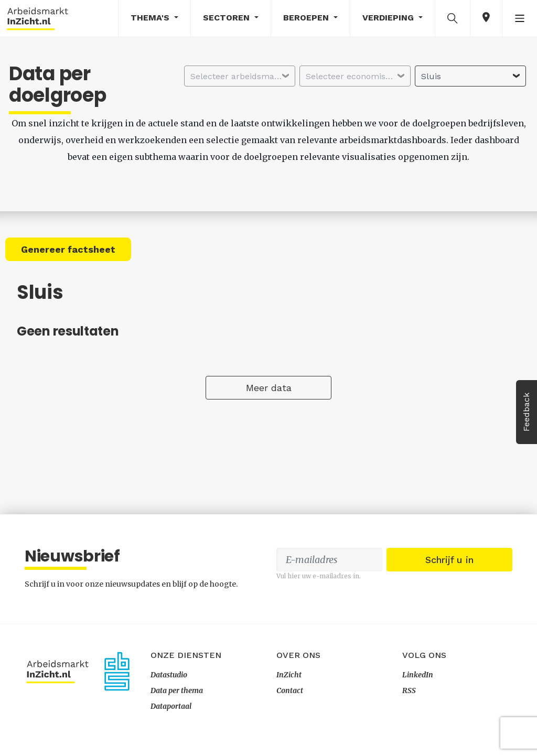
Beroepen (307, 18)
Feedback (526, 412)
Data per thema (177, 690)
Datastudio (169, 675)
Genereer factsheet (68, 249)
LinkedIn (418, 675)
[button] (453, 18)
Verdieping (389, 18)
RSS (409, 690)
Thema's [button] (151, 18)
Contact (290, 690)
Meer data (269, 388)
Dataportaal (171, 706)
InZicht (289, 675)
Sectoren (228, 18)
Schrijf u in (449, 560)
